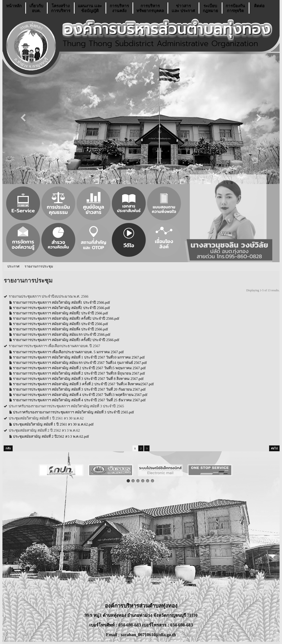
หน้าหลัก (14, 8)
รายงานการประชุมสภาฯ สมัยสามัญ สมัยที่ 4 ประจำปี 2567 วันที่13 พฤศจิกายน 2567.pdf (80, 395)
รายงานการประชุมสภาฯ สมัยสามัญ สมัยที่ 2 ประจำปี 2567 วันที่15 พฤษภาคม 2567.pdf (79, 368)
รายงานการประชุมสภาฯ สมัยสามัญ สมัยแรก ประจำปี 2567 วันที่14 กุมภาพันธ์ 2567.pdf (80, 363)
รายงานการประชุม (39, 266)
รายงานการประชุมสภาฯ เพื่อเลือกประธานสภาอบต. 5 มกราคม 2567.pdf (68, 352)
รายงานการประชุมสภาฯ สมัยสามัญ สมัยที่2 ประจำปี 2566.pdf (60, 313)
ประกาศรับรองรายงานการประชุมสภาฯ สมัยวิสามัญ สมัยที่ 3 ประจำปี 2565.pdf (73, 412)
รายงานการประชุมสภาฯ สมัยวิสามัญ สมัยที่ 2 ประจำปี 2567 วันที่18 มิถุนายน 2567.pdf (79, 373)
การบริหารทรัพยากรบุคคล (150, 8)
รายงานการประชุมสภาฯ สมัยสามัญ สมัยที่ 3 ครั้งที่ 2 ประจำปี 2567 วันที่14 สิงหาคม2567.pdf (83, 384)
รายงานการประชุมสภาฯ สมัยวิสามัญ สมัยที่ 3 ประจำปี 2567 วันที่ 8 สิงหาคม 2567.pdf (78, 379)
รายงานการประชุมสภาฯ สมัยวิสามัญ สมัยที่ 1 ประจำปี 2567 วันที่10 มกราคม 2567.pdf (79, 357)
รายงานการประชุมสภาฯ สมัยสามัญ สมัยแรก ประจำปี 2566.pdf (62, 335)
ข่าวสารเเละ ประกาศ (183, 8)
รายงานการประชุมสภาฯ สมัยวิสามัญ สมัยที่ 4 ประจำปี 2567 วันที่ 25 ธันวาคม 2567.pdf (79, 400)
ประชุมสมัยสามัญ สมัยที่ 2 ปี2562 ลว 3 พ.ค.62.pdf (51, 436)
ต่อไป (274, 448)
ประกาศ (13, 266)
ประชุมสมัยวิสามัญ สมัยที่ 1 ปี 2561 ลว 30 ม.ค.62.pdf (53, 424)
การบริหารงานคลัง (119, 8)
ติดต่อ (259, 8)
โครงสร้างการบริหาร (61, 8)
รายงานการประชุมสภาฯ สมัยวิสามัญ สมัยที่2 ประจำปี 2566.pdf (61, 308)
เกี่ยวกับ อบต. (36, 8)
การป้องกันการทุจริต (235, 8)
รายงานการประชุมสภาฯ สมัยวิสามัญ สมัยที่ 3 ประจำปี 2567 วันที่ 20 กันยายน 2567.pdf (79, 389)
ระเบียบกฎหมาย (210, 8)
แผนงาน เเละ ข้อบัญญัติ (90, 8)
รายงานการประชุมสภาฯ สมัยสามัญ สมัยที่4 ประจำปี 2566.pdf (60, 329)
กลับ (8, 448)
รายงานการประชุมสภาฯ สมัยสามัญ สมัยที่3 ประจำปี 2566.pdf (60, 324)
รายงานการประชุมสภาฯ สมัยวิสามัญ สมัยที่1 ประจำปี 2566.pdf (61, 302)
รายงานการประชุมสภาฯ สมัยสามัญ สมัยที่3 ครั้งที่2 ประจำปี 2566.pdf (66, 318)
